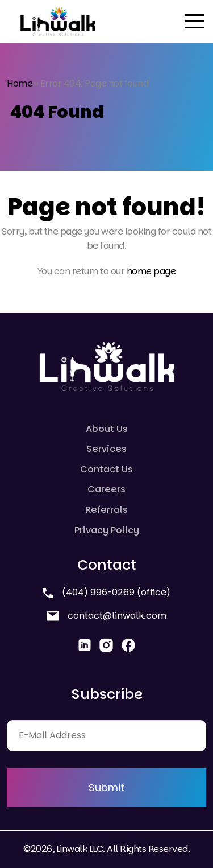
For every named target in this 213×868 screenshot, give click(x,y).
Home (20, 83)
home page (151, 271)
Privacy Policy (107, 530)
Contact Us (106, 469)
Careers (106, 489)
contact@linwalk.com (106, 616)
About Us (107, 429)
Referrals (106, 510)
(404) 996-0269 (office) (106, 592)
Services (106, 449)
